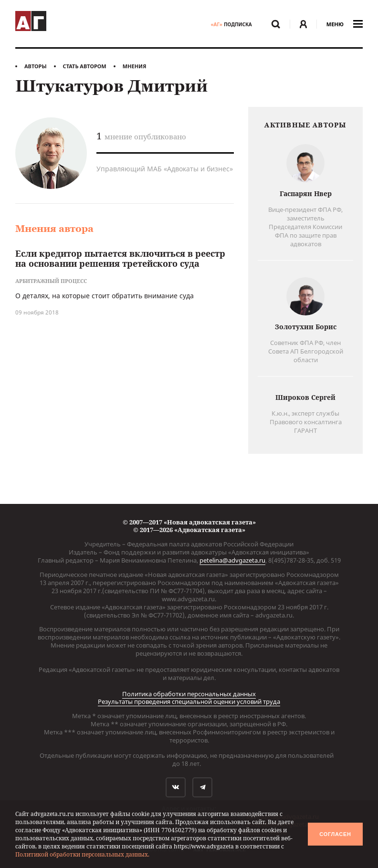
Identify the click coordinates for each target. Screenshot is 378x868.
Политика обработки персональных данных (189, 694)
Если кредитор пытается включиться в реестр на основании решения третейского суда (120, 259)
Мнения (135, 66)
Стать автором (85, 66)
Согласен (335, 834)
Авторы (36, 66)
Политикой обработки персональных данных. (82, 854)
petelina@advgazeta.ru (232, 560)
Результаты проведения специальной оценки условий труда (189, 701)
